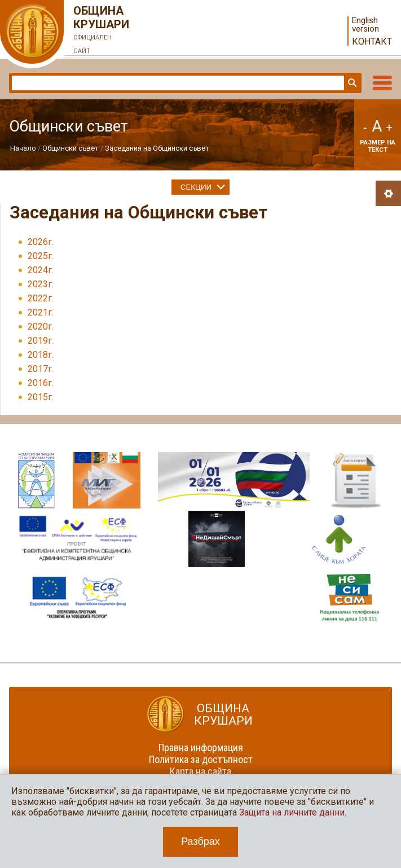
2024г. (41, 270)
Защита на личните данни (292, 812)
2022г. (41, 298)
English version (365, 25)
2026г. (41, 242)
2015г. (41, 397)
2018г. (41, 355)
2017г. (41, 369)
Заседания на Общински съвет (157, 148)
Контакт (372, 41)
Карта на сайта (200, 771)
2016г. (41, 383)
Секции (196, 187)
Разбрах (200, 841)
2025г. (41, 256)
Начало (23, 148)
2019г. (41, 341)
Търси (351, 83)
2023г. (41, 284)
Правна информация (201, 748)
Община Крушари (102, 31)
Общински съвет (70, 148)
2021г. (41, 312)
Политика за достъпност (201, 759)
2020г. (41, 326)
